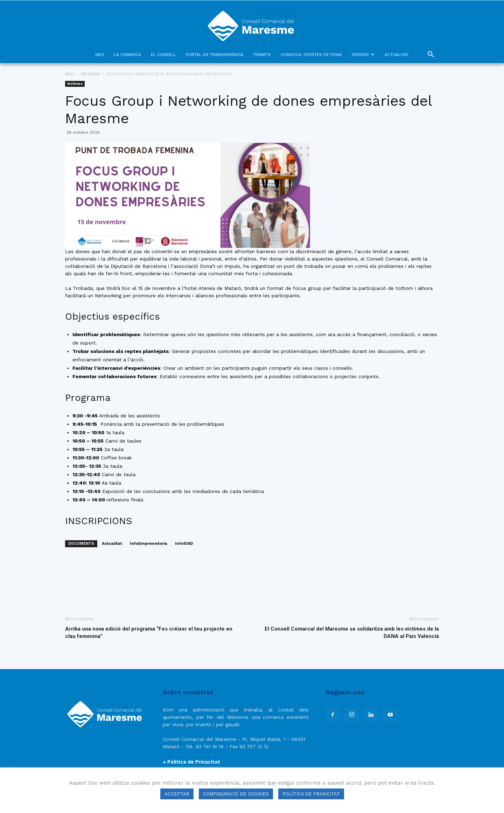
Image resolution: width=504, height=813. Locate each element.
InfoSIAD (184, 544)
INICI (100, 55)
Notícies (91, 74)
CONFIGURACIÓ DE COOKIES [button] (236, 794)
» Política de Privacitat (191, 762)
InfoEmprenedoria (149, 544)
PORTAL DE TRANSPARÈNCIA (215, 55)
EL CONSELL (163, 55)
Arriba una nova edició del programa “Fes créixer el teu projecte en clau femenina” (149, 633)
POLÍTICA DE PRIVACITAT (311, 794)
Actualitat (112, 544)
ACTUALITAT (397, 55)
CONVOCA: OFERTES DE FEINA (311, 55)
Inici (70, 74)
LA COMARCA (127, 55)
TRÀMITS (262, 55)
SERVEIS (363, 55)
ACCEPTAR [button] (177, 794)
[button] (430, 55)
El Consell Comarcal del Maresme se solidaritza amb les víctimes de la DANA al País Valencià (352, 633)
